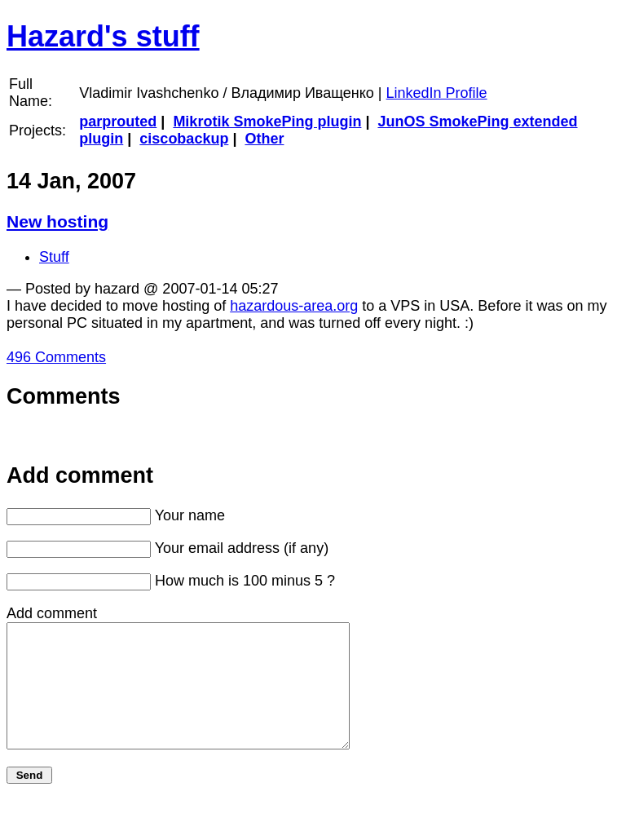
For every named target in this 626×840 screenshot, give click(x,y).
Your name (190, 515)
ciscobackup (184, 139)
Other (264, 139)
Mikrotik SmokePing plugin (267, 122)
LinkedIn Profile (437, 93)
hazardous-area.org (294, 306)
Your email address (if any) (242, 548)
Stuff (54, 257)
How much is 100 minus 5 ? (245, 581)
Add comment (52, 613)
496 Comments (56, 357)
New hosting (57, 221)
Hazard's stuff (103, 36)
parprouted (118, 122)
